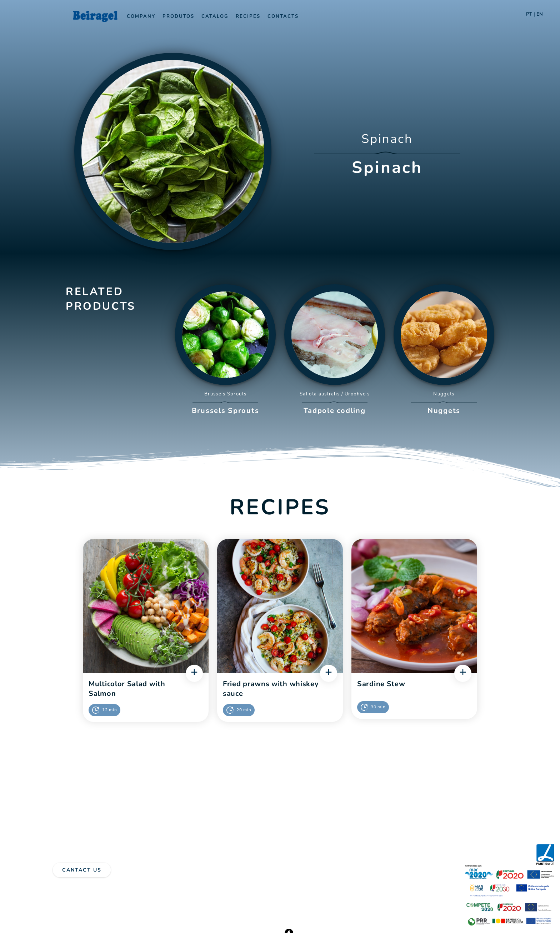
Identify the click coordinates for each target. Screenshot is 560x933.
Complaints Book (112, 888)
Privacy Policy (70, 888)
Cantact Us (82, 870)
